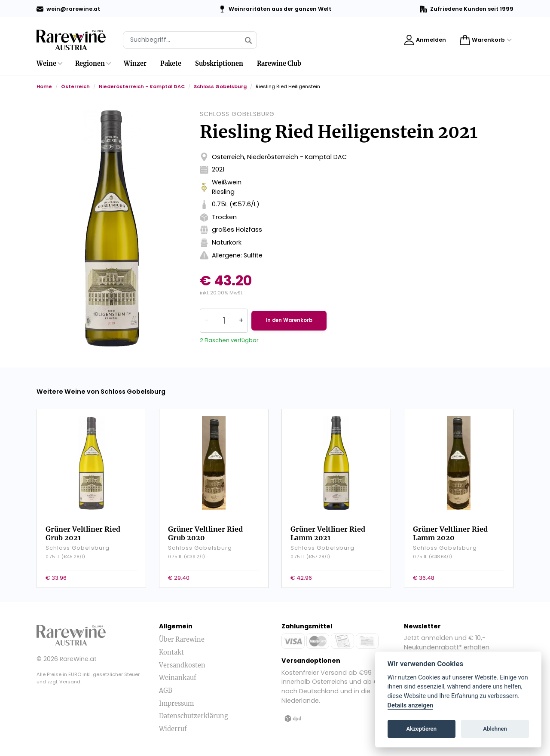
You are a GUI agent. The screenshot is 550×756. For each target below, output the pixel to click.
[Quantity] (224, 321)
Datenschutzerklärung (194, 712)
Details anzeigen (411, 705)
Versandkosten (182, 661)
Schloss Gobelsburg (220, 86)
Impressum (176, 699)
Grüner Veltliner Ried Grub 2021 (83, 527)
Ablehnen (495, 729)
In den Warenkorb (298, 320)
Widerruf (173, 724)
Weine (46, 64)
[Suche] (190, 40)
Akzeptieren (422, 729)
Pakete (171, 64)
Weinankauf (178, 673)
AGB (166, 686)
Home (44, 86)
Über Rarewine (182, 635)
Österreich (75, 86)
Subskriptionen (219, 64)
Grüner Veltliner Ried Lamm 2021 (328, 527)
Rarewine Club (279, 64)
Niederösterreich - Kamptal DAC (142, 86)
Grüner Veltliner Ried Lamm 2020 (450, 527)
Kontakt (171, 648)
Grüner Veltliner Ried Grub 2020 (205, 527)
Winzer (135, 64)
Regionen (90, 64)
